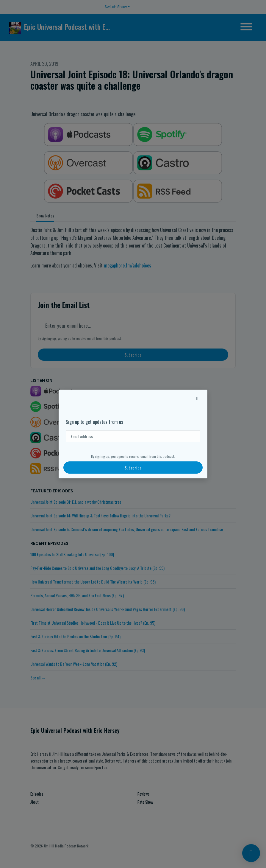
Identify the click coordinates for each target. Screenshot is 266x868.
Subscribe (133, 468)
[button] (197, 398)
